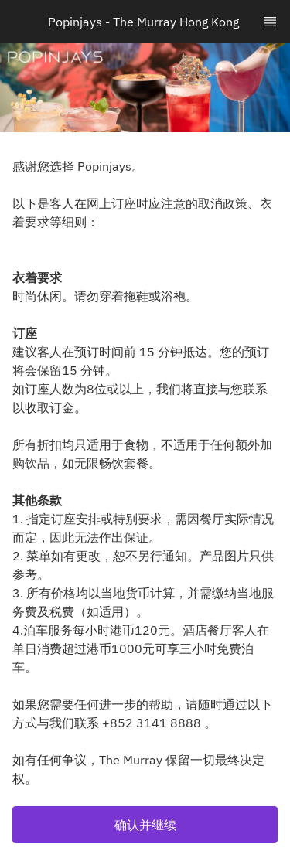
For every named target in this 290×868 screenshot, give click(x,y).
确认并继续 (145, 825)
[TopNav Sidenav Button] (270, 22)
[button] (145, 825)
